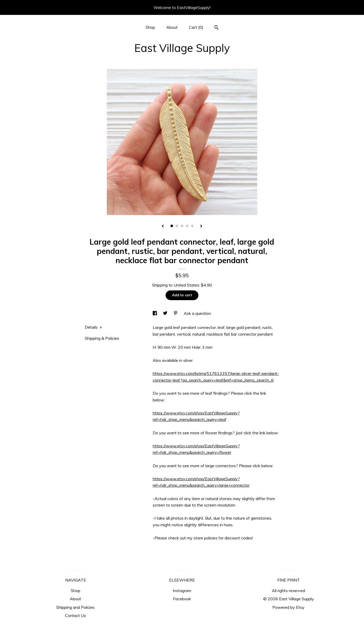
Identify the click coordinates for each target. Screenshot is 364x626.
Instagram (182, 591)
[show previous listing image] (163, 226)
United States (186, 285)
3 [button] (182, 226)
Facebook (182, 599)
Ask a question (197, 313)
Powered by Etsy (288, 607)
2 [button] (177, 226)
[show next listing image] (201, 226)
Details (93, 327)
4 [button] (187, 226)
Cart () (196, 27)
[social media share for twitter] (166, 313)
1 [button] (172, 226)
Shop (150, 27)
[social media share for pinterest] (176, 313)
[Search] (217, 28)
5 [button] (192, 226)
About (172, 27)
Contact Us (75, 615)
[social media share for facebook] (155, 313)
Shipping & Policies (102, 338)
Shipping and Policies (75, 607)
